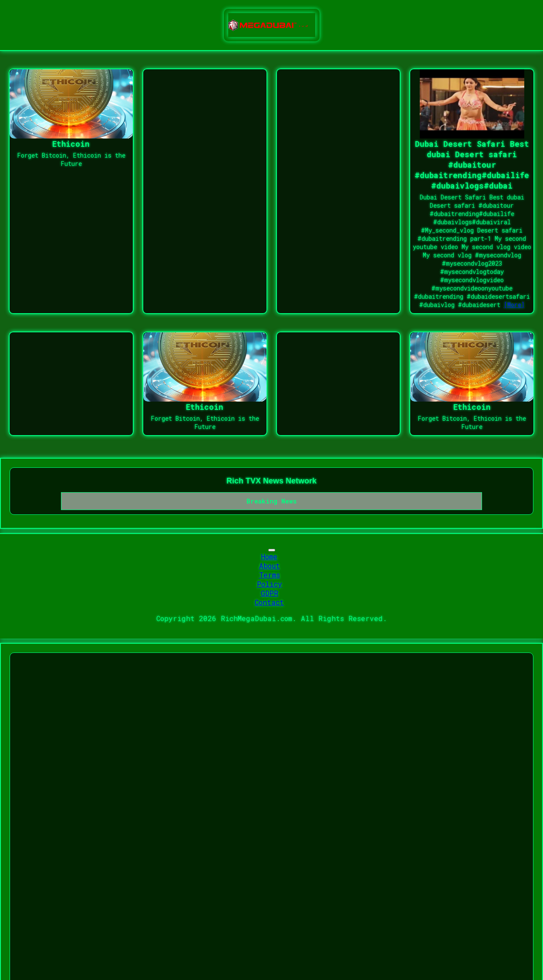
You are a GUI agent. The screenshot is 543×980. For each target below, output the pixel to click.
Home (269, 556)
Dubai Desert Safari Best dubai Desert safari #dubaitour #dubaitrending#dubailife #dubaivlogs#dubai (472, 165)
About (270, 566)
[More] (514, 305)
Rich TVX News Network (271, 481)
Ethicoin (71, 144)
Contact (269, 602)
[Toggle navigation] (272, 550)
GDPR (270, 593)
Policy (270, 584)
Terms (270, 575)
